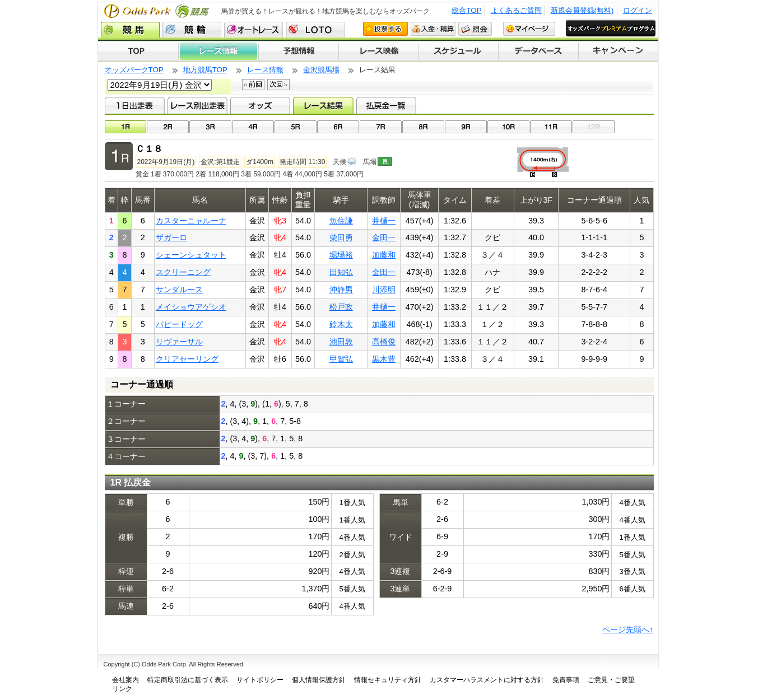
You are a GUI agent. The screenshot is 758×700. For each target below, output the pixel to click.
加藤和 (384, 255)
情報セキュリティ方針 (388, 680)
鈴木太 (341, 324)
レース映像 (378, 52)
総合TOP (466, 10)
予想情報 (298, 52)
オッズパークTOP (134, 70)
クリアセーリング (187, 359)
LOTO (315, 30)
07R (381, 127)
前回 (253, 85)
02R (168, 127)
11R (551, 127)
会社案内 (125, 680)
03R (210, 127)
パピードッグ (179, 324)
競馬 (130, 30)
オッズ (260, 105)
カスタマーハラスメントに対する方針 (487, 680)
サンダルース (179, 290)
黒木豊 (384, 359)
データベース (539, 52)
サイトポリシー (260, 680)
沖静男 (341, 290)
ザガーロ (171, 237)
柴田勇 (341, 237)
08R (423, 127)
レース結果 (323, 105)
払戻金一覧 (386, 105)
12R (594, 127)
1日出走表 (135, 105)
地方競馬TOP (205, 70)
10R (508, 127)
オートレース (254, 30)
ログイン (638, 10)
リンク (122, 689)
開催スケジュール (458, 52)
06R (338, 127)
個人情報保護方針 (319, 680)
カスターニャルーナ (191, 221)
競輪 (192, 30)
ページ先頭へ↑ (628, 629)
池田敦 (341, 342)
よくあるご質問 (516, 10)
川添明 (384, 290)
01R (126, 127)
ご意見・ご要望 (611, 680)
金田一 (384, 237)
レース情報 (218, 52)
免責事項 (566, 680)
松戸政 (341, 307)
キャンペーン (619, 52)
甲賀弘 (341, 359)
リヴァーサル (179, 342)
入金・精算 (433, 29)
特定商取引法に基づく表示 (188, 680)
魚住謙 (341, 221)
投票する (385, 29)
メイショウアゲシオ (191, 307)
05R (296, 127)
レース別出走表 (197, 105)
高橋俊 (384, 342)
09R (466, 127)
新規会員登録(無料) (582, 10)
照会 (475, 29)
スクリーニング (183, 272)
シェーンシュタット (191, 255)
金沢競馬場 (321, 70)
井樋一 (384, 221)
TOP (138, 52)
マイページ (529, 29)
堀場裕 (341, 255)
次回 (278, 85)
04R (253, 127)
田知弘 (341, 272)
